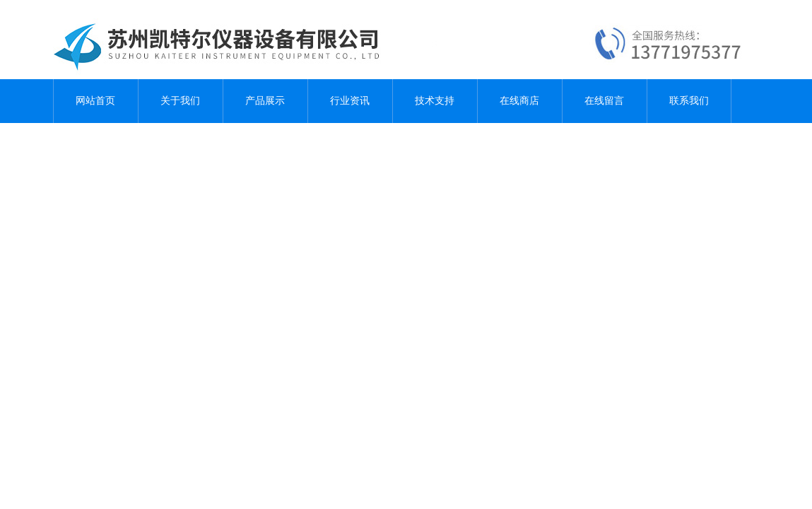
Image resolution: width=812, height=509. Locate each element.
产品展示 (265, 101)
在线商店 (519, 101)
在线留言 (604, 101)
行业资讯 (350, 101)
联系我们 (689, 101)
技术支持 (435, 101)
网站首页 (95, 101)
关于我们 (180, 101)
